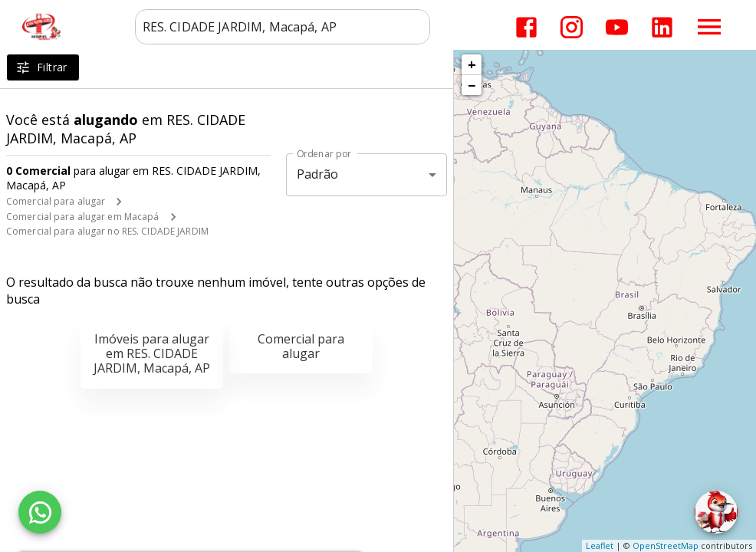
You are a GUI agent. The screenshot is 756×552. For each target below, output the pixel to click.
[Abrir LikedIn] (662, 27)
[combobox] (283, 27)
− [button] (472, 85)
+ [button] (472, 64)
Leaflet (600, 545)
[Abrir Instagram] (572, 27)
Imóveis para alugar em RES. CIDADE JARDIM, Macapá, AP (152, 353)
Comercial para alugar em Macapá (83, 217)
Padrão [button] (318, 174)
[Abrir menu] (709, 27)
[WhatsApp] (40, 512)
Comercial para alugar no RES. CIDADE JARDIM (107, 231)
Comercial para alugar (56, 201)
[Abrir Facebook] (526, 27)
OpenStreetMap (666, 545)
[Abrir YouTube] (617, 27)
